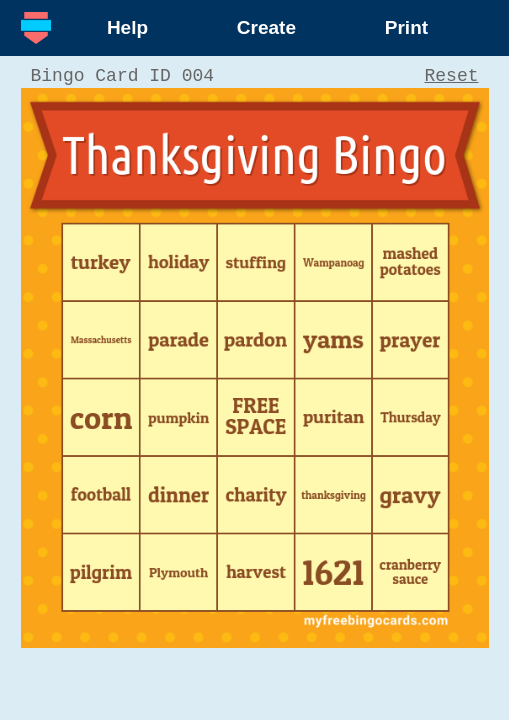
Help (127, 27)
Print (406, 27)
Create (266, 27)
